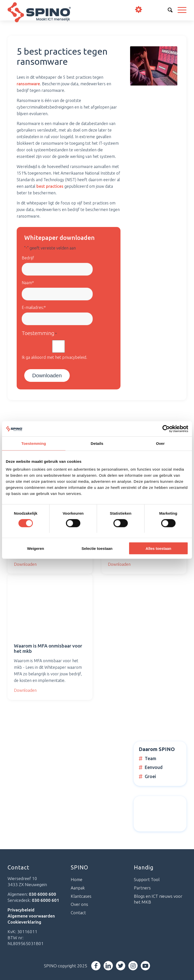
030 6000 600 (153, 10)
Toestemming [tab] (34, 443)
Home (77, 879)
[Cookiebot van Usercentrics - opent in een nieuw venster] (166, 429)
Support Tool (147, 879)
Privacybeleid (21, 910)
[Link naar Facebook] (96, 966)
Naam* (28, 283)
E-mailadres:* (34, 307)
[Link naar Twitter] (121, 966)
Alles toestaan (158, 548)
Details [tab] (97, 443)
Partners (142, 888)
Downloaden (25, 564)
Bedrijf (28, 258)
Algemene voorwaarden (31, 916)
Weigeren (35, 548)
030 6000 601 (45, 900)
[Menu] (179, 10)
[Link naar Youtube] (145, 966)
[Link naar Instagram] (133, 966)
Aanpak (78, 888)
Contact (78, 913)
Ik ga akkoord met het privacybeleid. (54, 357)
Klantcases (81, 896)
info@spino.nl (167, 10)
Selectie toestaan (97, 548)
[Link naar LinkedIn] (108, 966)
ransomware (28, 84)
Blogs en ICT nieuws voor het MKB (158, 899)
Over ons (79, 904)
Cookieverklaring (24, 922)
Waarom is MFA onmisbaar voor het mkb (48, 648)
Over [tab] (160, 443)
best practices (50, 186)
